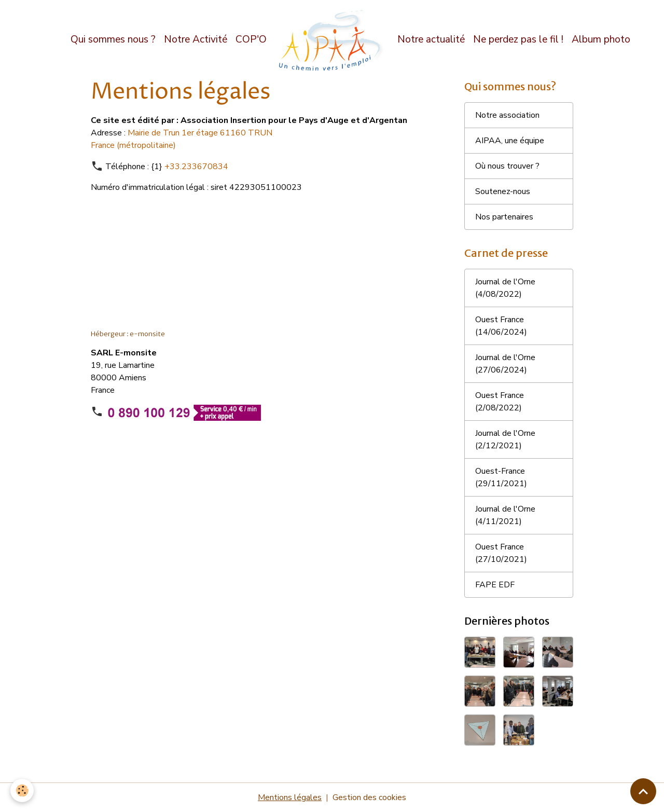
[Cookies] (22, 790)
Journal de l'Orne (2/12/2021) (505, 439)
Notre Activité (196, 39)
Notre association (507, 115)
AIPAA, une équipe (510, 141)
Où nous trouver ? (507, 166)
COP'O (251, 39)
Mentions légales (290, 797)
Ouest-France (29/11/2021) (501, 477)
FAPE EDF (495, 585)
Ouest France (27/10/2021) (501, 553)
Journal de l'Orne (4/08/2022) (505, 288)
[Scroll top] (643, 791)
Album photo (601, 39)
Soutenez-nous (503, 191)
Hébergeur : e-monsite (128, 334)
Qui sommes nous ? (113, 39)
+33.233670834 (196, 167)
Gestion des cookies (369, 797)
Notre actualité (431, 39)
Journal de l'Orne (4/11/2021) (505, 515)
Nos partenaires (504, 217)
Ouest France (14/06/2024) (501, 326)
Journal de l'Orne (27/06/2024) (505, 364)
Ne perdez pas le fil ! (518, 39)
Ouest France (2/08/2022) (500, 402)
